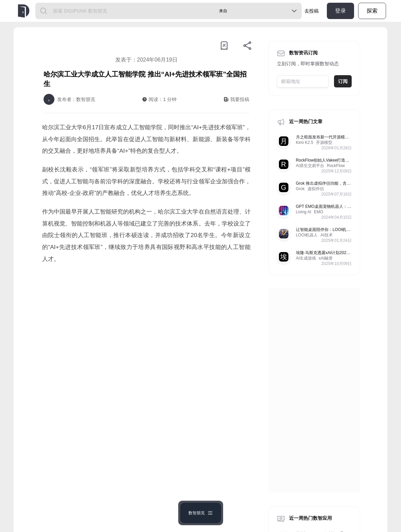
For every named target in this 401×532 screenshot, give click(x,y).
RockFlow (336, 166)
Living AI (304, 212)
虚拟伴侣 (316, 189)
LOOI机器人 (307, 235)
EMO (319, 212)
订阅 (343, 81)
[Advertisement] (146, 326)
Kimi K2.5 (305, 143)
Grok (300, 189)
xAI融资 (326, 258)
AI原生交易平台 (310, 166)
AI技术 (326, 235)
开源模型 (324, 143)
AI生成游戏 (306, 258)
